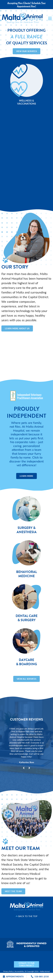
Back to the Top (27, 916)
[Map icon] (41, 960)
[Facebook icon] (12, 960)
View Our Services (26, 51)
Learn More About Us (17, 328)
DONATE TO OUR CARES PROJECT (27, 964)
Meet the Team (13, 891)
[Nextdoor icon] (2, 960)
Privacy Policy (8, 971)
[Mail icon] (46, 960)
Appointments (13, 976)
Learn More (26, 476)
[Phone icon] (51, 960)
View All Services (26, 679)
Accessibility (19, 971)
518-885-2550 (40, 976)
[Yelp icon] (7, 960)
